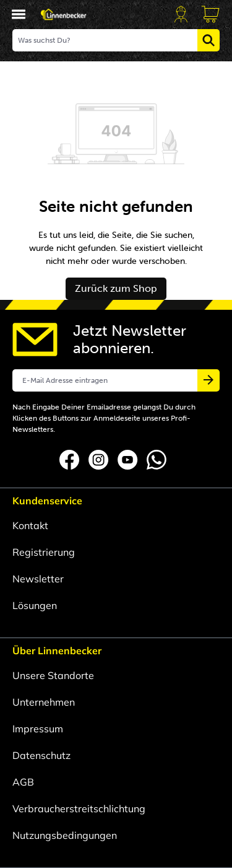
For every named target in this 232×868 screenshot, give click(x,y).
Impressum (38, 729)
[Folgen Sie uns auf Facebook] (71, 458)
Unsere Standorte (53, 675)
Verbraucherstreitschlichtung (79, 809)
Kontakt (30, 525)
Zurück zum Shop (116, 288)
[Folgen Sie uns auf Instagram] (100, 458)
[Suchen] (208, 40)
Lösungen (35, 605)
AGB (23, 782)
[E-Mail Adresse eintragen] (105, 380)
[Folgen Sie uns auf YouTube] (129, 458)
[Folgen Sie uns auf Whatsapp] (157, 458)
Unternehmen (44, 702)
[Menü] (19, 15)
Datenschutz (41, 755)
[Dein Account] (181, 15)
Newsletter (38, 579)
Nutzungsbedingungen (65, 835)
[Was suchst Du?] (105, 40)
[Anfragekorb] (210, 15)
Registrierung (44, 552)
